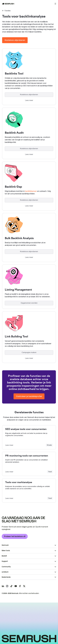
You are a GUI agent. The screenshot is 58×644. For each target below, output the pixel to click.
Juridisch (5, 572)
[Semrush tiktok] (11, 586)
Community (6, 567)
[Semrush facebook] (20, 586)
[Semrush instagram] (7, 586)
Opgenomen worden (29, 303)
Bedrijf (4, 556)
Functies (6, 11)
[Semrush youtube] (16, 586)
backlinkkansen (31, 191)
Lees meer (29, 100)
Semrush (5, 545)
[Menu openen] (55, 4)
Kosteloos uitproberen (15, 40)
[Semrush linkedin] (3, 586)
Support (5, 561)
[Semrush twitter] (24, 586)
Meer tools (6, 551)
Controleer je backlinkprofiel (29, 396)
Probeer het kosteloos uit (15, 536)
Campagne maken (29, 352)
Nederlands (6, 577)
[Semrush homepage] (8, 4)
